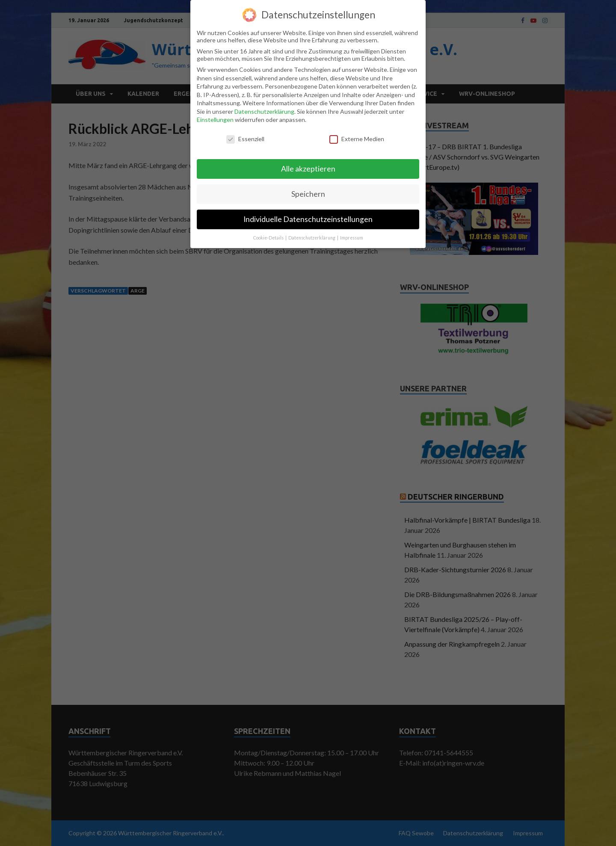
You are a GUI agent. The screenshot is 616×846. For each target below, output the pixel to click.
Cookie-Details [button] (269, 234)
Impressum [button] (352, 234)
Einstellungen (215, 116)
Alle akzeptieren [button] (308, 164)
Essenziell (245, 135)
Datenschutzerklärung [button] (312, 234)
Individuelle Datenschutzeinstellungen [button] (308, 215)
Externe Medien (357, 135)
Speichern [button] (308, 190)
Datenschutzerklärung (264, 107)
